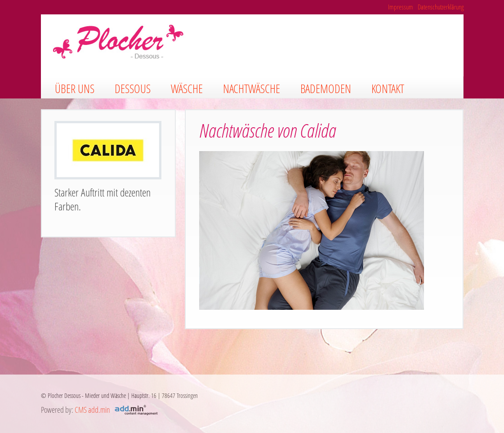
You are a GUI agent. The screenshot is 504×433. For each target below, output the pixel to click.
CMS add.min (92, 410)
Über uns (75, 89)
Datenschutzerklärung (441, 7)
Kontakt (388, 89)
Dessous (133, 89)
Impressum (401, 7)
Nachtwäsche (252, 89)
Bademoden (326, 89)
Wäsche (187, 89)
